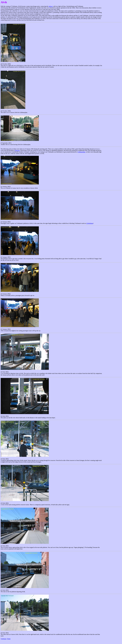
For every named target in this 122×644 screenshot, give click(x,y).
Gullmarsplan (81, 152)
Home (9, 639)
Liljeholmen (90, 223)
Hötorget (17, 150)
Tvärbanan (4, 639)
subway (51, 6)
